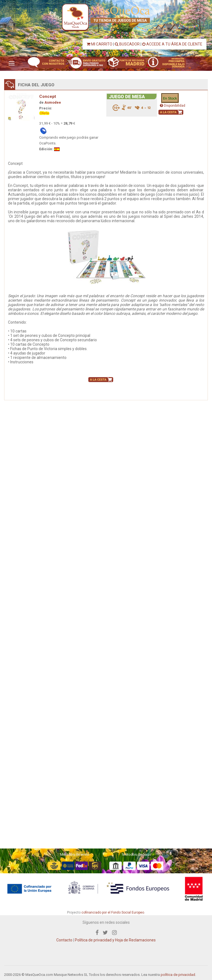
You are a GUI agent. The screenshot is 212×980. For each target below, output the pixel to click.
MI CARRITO (100, 44)
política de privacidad (178, 975)
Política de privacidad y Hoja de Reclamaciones (115, 940)
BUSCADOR (127, 44)
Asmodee (53, 102)
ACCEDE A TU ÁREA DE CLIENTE (172, 44)
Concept (48, 96)
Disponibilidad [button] (173, 106)
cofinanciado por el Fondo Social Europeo (113, 912)
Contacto (64, 940)
